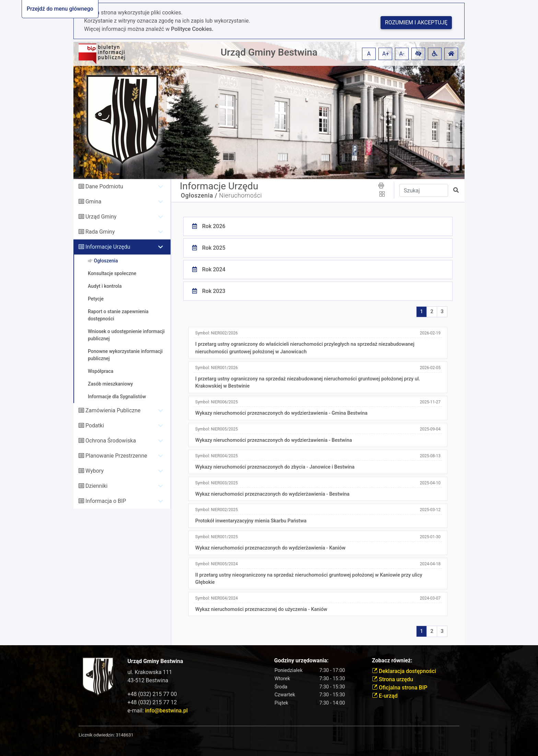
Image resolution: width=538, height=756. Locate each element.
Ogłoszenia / (199, 196)
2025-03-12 (430, 510)
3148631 (125, 735)
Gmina (93, 202)
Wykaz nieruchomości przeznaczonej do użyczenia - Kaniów (261, 609)
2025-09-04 (430, 429)
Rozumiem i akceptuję (416, 22)
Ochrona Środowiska (111, 441)
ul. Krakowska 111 (150, 672)
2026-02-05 (430, 368)
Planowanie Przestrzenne (116, 456)
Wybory (95, 471)
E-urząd (385, 696)
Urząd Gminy (101, 217)
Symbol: (217, 333)
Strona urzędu (393, 679)
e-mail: (158, 711)
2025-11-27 (430, 402)
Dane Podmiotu (104, 186)
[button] (418, 54)
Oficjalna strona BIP (400, 688)
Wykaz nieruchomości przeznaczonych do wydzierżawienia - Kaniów (270, 548)
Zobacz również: (392, 660)
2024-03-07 (430, 598)
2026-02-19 (430, 333)
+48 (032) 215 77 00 (152, 694)
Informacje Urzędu (108, 247)
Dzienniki (96, 486)
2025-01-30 (430, 537)
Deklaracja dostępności (404, 671)
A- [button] (402, 54)
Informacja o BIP (106, 501)
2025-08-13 (430, 456)
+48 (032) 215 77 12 (152, 702)
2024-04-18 (430, 564)
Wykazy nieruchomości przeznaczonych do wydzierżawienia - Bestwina (274, 440)
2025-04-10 (430, 483)
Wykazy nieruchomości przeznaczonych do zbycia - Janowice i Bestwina (275, 467)
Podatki (95, 426)
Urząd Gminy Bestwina (269, 52)
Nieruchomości (240, 196)
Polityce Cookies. (192, 29)
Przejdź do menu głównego (60, 9)
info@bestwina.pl (166, 711)
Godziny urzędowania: (301, 660)
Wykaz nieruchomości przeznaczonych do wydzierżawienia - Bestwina (272, 494)
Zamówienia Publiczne (113, 410)
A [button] (369, 54)
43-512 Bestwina (148, 680)
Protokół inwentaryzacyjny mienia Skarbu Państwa (251, 521)
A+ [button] (386, 54)
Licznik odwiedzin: (97, 735)
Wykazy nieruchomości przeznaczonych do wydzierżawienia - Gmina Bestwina (281, 413)
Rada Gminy (100, 232)
